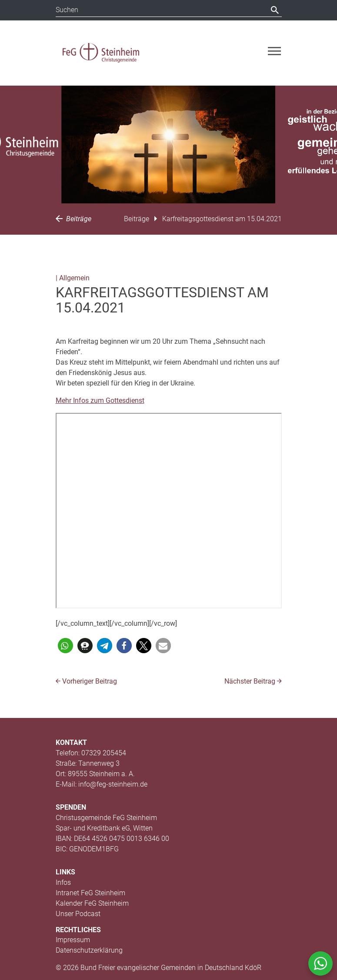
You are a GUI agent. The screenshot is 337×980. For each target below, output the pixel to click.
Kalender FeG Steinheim (92, 903)
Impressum (73, 940)
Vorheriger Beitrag (86, 681)
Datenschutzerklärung (89, 950)
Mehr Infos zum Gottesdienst (100, 400)
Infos (63, 882)
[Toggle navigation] (274, 51)
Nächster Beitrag (253, 681)
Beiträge (73, 219)
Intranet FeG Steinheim (90, 893)
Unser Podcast (78, 914)
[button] (65, 646)
